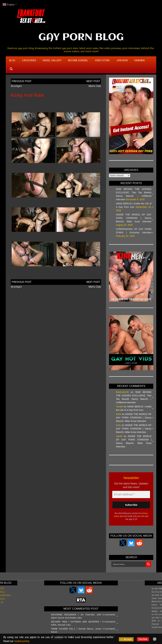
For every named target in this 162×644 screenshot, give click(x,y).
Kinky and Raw (27, 95)
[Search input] (129, 564)
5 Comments (109, 629)
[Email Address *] (131, 494)
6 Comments (109, 615)
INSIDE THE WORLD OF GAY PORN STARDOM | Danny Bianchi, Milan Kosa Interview (134, 218)
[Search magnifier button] (11, 69)
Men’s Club (95, 86)
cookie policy (22, 641)
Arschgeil (16, 86)
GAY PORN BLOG (81, 37)
